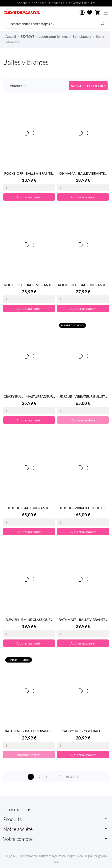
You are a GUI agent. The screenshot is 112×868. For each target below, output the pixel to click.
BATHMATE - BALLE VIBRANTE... (83, 619)
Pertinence (15, 86)
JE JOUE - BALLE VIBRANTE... (29, 508)
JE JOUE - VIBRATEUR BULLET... (83, 396)
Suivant (73, 777)
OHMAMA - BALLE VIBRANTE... (83, 173)
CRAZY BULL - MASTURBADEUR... (29, 396)
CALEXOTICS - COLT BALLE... (83, 731)
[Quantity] (29, 188)
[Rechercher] (56, 24)
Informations (17, 809)
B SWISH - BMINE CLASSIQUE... (29, 619)
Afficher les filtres (88, 86)
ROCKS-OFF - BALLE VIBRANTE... (29, 173)
